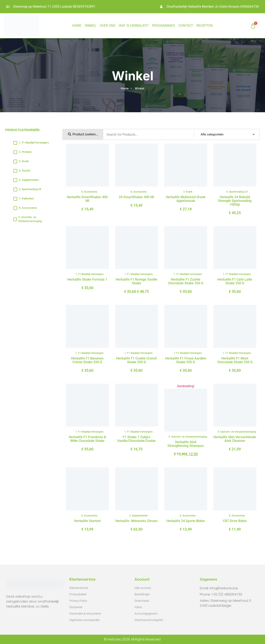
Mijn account (143, 588)
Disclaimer (76, 607)
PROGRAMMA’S (164, 26)
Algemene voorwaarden (85, 620)
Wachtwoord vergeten (149, 620)
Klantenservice (79, 588)
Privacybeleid (78, 594)
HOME (77, 26)
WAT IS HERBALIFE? (134, 26)
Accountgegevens (146, 614)
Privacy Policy (78, 601)
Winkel (91, 26)
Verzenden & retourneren (85, 614)
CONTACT (186, 26)
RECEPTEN (205, 26)
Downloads (142, 601)
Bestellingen (142, 594)
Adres (138, 607)
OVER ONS (108, 26)
